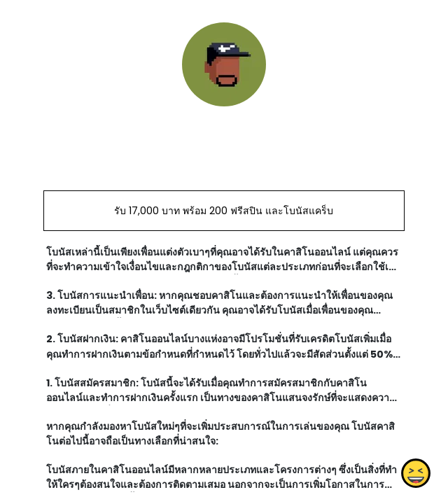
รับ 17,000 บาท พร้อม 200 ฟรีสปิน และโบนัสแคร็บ (224, 211)
